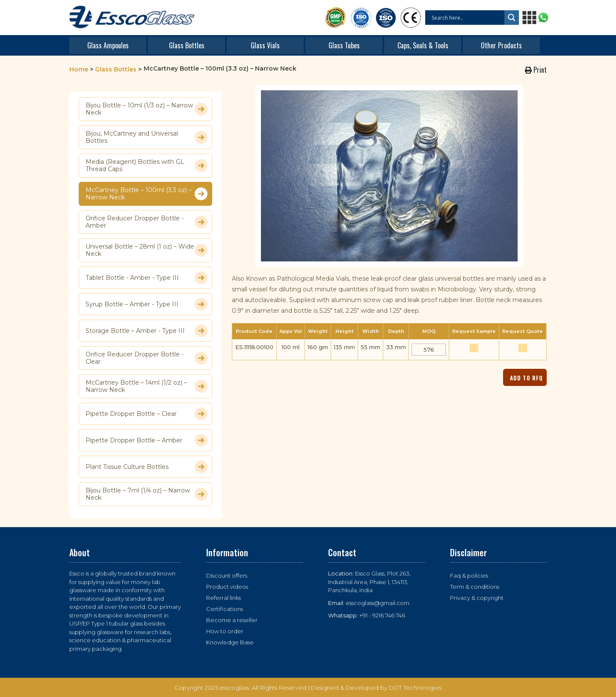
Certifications (225, 609)
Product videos (227, 587)
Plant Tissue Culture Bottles (147, 467)
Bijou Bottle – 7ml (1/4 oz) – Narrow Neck (147, 494)
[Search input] (467, 18)
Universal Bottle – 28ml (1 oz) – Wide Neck (147, 250)
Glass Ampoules (108, 45)
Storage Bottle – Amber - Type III (147, 331)
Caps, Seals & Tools (423, 45)
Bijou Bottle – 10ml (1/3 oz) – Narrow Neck (147, 109)
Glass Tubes (344, 45)
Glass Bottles (187, 45)
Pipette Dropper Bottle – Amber (147, 440)
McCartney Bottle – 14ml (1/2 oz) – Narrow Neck (147, 386)
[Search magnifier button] (512, 18)
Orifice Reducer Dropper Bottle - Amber (147, 222)
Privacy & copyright (477, 598)
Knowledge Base (230, 642)
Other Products (501, 45)
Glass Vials (265, 45)
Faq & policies (469, 575)
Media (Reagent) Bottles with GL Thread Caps (147, 166)
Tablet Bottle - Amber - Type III (147, 278)
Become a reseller (232, 620)
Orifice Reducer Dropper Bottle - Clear (147, 358)
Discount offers (227, 575)
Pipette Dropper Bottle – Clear (147, 414)
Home (79, 69)
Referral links (224, 598)
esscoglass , (236, 688)
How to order (225, 631)
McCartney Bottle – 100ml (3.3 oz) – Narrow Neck (147, 194)
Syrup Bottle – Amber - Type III (147, 304)
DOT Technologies (415, 688)
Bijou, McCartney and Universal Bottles (147, 137)
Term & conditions (475, 587)
